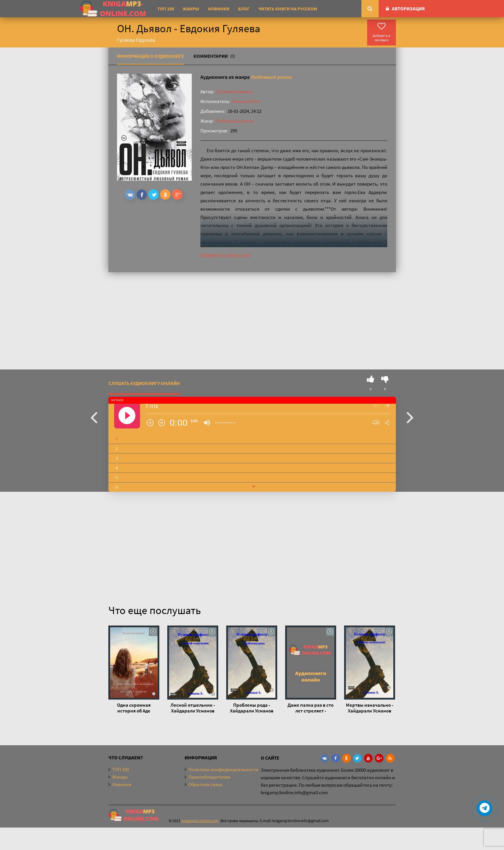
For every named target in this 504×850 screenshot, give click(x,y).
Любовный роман (271, 77)
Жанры (191, 9)
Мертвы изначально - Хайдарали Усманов (369, 708)
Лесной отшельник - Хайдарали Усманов (193, 708)
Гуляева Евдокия (234, 92)
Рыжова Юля (246, 101)
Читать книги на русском (288, 9)
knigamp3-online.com (200, 821)
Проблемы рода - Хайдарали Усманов (252, 708)
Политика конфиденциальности (223, 769)
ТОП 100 (166, 9)
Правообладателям (209, 777)
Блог (244, 9)
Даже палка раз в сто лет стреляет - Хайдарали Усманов (311, 708)
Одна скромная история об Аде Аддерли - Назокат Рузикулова (134, 708)
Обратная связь (205, 784)
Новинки (219, 9)
